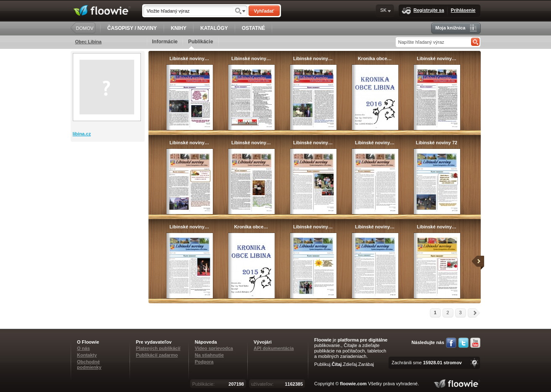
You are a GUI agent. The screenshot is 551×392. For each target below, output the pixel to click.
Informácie (165, 42)
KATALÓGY (214, 28)
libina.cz (82, 134)
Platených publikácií (158, 348)
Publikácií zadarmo (157, 355)
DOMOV (85, 28)
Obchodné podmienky (89, 364)
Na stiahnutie (209, 355)
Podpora (204, 362)
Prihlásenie (463, 10)
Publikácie (200, 44)
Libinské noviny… (189, 58)
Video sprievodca (214, 348)
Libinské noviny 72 (437, 143)
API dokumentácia (274, 348)
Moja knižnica (456, 28)
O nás (83, 348)
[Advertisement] (109, 175)
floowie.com (353, 384)
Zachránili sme (427, 363)
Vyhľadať (264, 11)
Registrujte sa (423, 11)
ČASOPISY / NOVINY (132, 28)
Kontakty (87, 355)
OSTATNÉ (254, 28)
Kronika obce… (375, 58)
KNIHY (179, 28)
